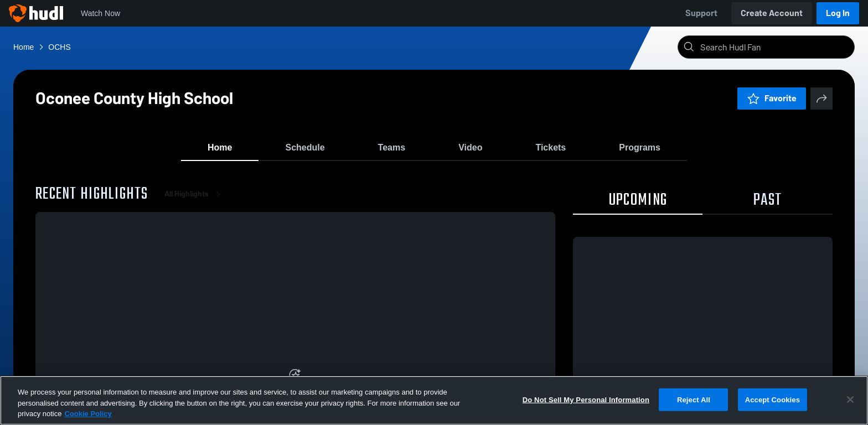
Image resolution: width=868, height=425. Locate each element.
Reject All (694, 399)
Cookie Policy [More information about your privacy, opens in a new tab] (88, 414)
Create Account (772, 13)
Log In (838, 13)
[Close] (850, 400)
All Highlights (194, 199)
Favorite (772, 98)
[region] (434, 400)
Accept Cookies (773, 399)
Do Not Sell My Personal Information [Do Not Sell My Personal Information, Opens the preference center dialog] (586, 399)
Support (701, 13)
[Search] (775, 47)
